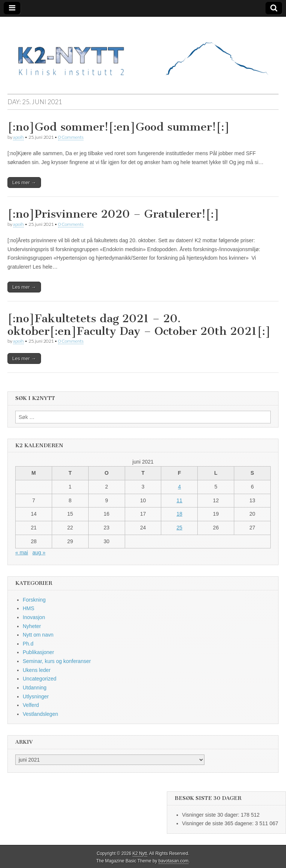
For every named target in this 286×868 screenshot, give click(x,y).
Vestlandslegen (40, 714)
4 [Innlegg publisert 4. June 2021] (179, 487)
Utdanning (35, 688)
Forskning (34, 600)
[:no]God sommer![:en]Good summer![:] (119, 127)
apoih (18, 137)
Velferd (31, 705)
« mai (22, 552)
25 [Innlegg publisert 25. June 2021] (179, 528)
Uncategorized (39, 679)
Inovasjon (34, 617)
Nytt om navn (38, 635)
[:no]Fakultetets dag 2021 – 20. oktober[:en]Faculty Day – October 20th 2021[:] (139, 325)
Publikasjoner (38, 652)
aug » (39, 552)
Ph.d (28, 644)
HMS (28, 608)
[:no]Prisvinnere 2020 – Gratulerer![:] (113, 214)
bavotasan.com (174, 861)
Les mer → (24, 182)
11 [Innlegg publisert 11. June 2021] (179, 500)
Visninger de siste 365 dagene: (219, 823)
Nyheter (32, 626)
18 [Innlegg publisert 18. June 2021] (179, 514)
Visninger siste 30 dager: (212, 815)
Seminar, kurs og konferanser (57, 661)
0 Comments (71, 137)
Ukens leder (37, 670)
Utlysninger (36, 696)
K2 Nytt (140, 853)
